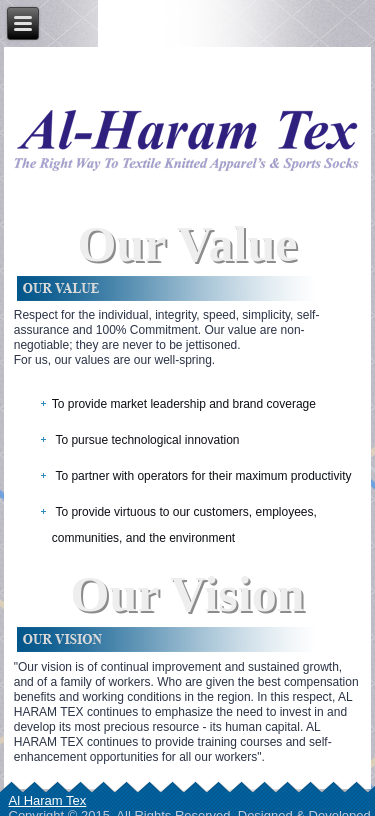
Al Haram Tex (48, 800)
